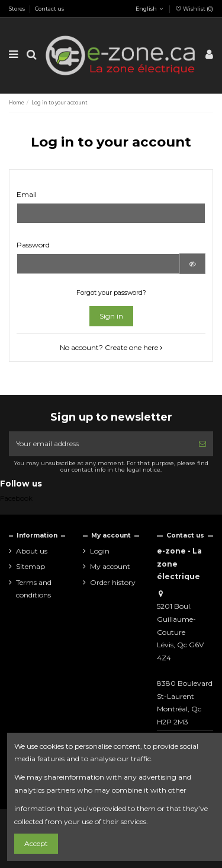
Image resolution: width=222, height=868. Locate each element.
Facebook (16, 498)
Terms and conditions (34, 589)
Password (33, 245)
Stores (17, 9)
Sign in (111, 316)
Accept (36, 843)
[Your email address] (100, 444)
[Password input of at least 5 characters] (98, 263)
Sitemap (30, 566)
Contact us (49, 9)
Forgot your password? (111, 293)
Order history (113, 582)
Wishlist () (194, 9)
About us (32, 551)
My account (110, 566)
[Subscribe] (202, 444)
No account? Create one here (111, 347)
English (145, 9)
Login (100, 551)
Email (27, 194)
